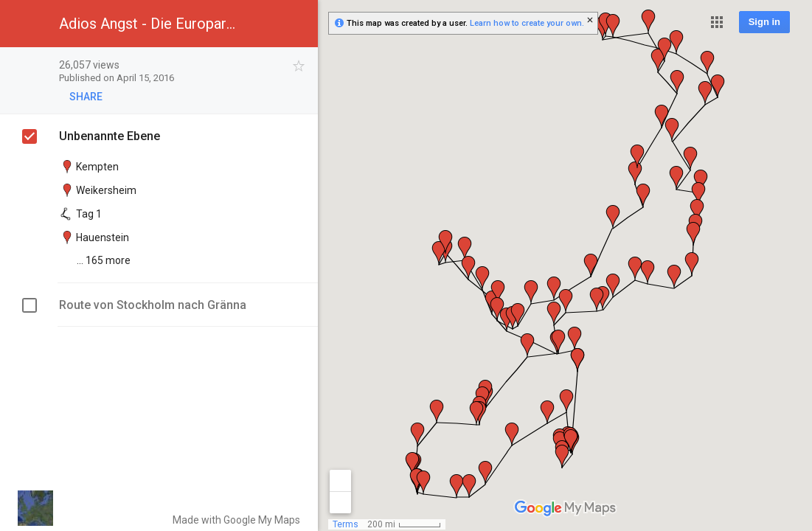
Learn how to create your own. (527, 23)
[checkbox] (299, 66)
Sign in (764, 22)
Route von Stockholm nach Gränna (153, 305)
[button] (717, 22)
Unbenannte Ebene (110, 136)
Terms (346, 524)
